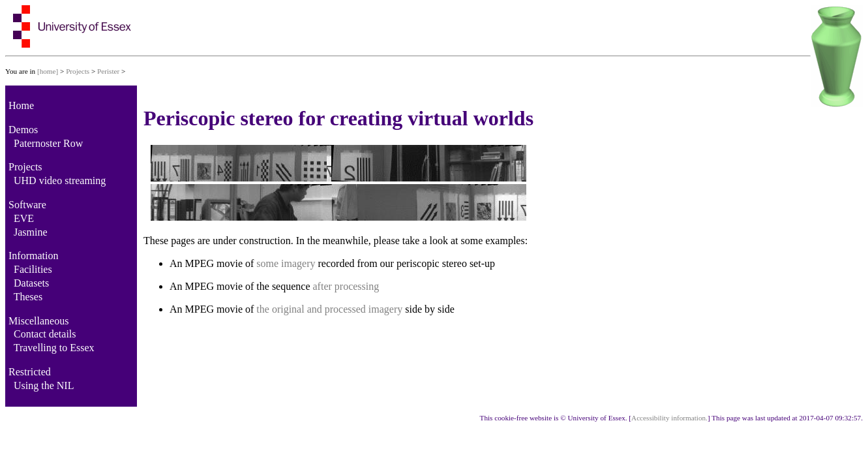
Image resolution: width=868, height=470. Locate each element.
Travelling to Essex (54, 348)
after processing (346, 286)
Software (27, 205)
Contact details (45, 334)
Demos (23, 130)
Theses (28, 297)
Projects (78, 71)
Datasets (31, 283)
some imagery (286, 263)
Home (21, 105)
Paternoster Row (48, 143)
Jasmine (31, 232)
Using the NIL (44, 385)
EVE (24, 218)
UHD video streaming (60, 180)
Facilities (33, 269)
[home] (48, 71)
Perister (108, 71)
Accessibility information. (669, 418)
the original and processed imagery (329, 309)
